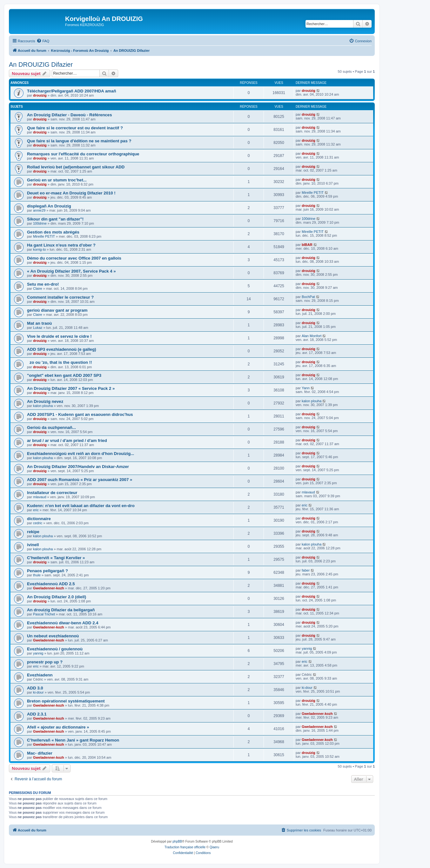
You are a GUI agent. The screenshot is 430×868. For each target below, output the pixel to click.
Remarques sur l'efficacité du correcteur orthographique (83, 154)
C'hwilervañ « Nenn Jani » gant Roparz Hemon (73, 740)
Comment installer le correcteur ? (60, 297)
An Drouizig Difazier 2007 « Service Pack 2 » (71, 388)
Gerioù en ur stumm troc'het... (57, 180)
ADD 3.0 (35, 688)
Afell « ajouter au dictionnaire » (58, 727)
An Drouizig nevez (45, 401)
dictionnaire (39, 519)
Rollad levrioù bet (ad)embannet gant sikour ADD (76, 167)
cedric (38, 523)
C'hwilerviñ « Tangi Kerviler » (56, 558)
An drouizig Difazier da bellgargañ (61, 610)
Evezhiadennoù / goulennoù (55, 649)
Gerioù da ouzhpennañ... (51, 427)
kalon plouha (43, 406)
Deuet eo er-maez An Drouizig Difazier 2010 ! (71, 193)
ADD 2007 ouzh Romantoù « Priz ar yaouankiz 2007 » (80, 480)
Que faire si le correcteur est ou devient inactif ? (75, 128)
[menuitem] (43, 41)
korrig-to (39, 249)
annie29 (39, 210)
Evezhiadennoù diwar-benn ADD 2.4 (63, 623)
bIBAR (307, 245)
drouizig (40, 95)
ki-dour (38, 692)
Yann (306, 388)
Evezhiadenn (40, 675)
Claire (38, 288)
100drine (40, 223)
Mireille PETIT (313, 193)
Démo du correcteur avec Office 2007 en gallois (74, 258)
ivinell (33, 545)
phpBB (177, 841)
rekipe (33, 532)
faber (306, 570)
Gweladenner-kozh (49, 588)
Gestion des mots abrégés (53, 232)
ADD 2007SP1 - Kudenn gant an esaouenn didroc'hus (80, 414)
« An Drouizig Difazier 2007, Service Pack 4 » (71, 271)
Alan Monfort (312, 336)
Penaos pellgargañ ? (47, 571)
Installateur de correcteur (52, 493)
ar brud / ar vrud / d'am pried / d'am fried (67, 441)
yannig (38, 653)
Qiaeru (214, 847)
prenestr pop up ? (45, 662)
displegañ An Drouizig (49, 206)
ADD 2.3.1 (37, 714)
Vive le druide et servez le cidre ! (59, 336)
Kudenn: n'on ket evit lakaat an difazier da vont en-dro (81, 506)
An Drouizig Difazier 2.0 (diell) (57, 597)
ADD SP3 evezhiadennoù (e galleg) (62, 349)
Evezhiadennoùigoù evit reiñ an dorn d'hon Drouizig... (81, 454)
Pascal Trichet (44, 614)
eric (36, 510)
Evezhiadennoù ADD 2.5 (51, 584)
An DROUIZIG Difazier (41, 64)
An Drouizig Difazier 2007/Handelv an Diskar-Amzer (78, 467)
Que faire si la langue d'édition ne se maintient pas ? (79, 141)
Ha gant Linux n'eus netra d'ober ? (61, 245)
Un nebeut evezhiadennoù (53, 636)
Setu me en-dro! (43, 284)
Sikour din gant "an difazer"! (55, 219)
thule (37, 575)
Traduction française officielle (185, 847)
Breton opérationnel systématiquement (66, 701)
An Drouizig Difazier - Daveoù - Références (69, 115)
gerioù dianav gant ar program (57, 310)
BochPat (308, 297)
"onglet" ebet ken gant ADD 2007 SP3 (64, 375)
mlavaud (40, 497)
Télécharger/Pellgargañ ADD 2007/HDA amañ (71, 91)
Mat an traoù (39, 323)
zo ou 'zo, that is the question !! (60, 362)
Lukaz (38, 328)
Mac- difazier (40, 753)
